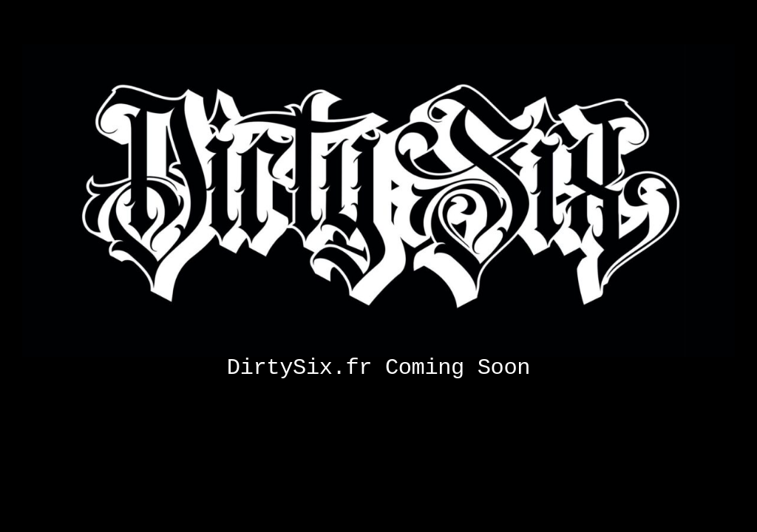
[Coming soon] (378, 50)
